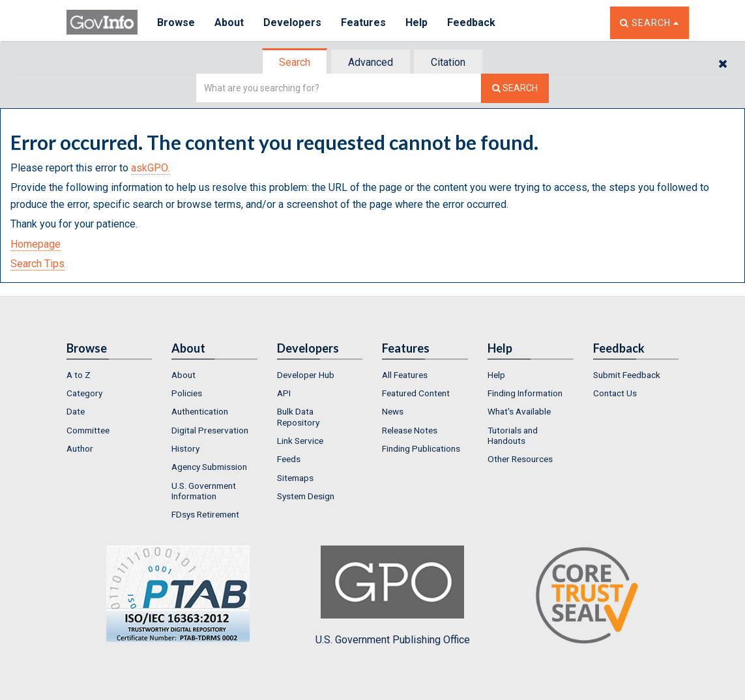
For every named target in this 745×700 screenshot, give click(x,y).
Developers (292, 22)
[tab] (295, 62)
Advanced (371, 62)
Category (84, 393)
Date (76, 411)
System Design (306, 496)
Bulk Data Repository (298, 416)
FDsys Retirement (205, 514)
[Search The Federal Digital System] (515, 88)
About (229, 22)
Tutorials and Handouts (513, 435)
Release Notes (410, 430)
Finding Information (525, 393)
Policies (187, 393)
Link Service (300, 441)
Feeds (289, 459)
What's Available (519, 411)
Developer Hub (306, 375)
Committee (88, 430)
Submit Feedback (627, 375)
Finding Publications (421, 448)
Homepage (36, 244)
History (185, 448)
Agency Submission (209, 467)
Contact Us (615, 393)
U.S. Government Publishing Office (393, 596)
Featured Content (416, 393)
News (393, 411)
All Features (405, 375)
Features (363, 22)
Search (295, 62)
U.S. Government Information (204, 491)
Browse (176, 22)
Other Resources (520, 459)
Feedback (471, 22)
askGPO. (150, 168)
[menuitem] (110, 375)
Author (80, 448)
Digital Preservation (210, 430)
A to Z (79, 375)
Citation (448, 62)
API (284, 393)
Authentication (200, 411)
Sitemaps (295, 478)
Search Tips (37, 264)
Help (416, 22)
